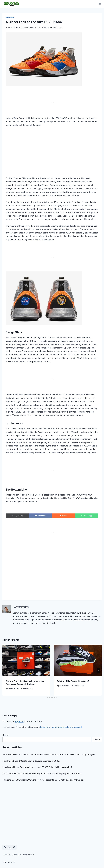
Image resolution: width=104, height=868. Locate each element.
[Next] (98, 670)
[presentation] (26, 661)
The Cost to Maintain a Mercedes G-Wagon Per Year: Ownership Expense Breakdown (42, 774)
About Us (7, 854)
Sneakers (10, 17)
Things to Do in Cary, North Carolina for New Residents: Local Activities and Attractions (43, 780)
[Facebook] (5, 847)
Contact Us (17, 854)
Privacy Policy (28, 854)
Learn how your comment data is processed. (61, 727)
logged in (19, 721)
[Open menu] (100, 4)
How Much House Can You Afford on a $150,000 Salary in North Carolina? (37, 767)
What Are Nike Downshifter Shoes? (73, 681)
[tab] (48, 697)
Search (6, 735)
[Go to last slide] (6, 670)
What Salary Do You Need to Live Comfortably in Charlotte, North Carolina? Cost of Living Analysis (49, 755)
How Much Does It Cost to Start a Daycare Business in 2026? (31, 761)
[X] (9, 847)
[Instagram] (14, 847)
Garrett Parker (13, 27)
